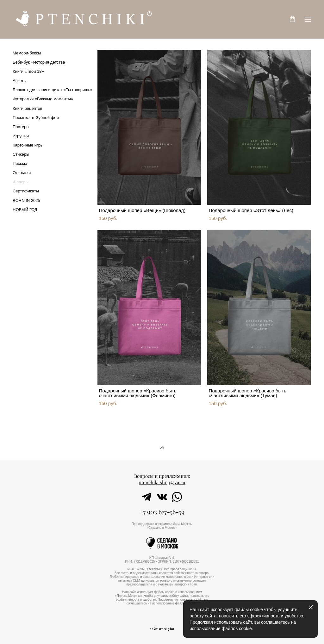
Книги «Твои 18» (28, 71)
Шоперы (21, 182)
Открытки (22, 173)
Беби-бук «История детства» (40, 62)
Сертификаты (26, 191)
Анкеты (20, 81)
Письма (20, 163)
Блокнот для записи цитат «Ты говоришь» (53, 90)
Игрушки (21, 136)
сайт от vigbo (162, 629)
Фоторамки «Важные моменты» (43, 99)
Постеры (21, 127)
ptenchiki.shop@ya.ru (162, 482)
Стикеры (21, 154)
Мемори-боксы (27, 53)
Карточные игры (28, 145)
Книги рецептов (28, 108)
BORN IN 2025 (26, 200)
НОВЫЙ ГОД (25, 210)
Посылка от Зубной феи (36, 118)
